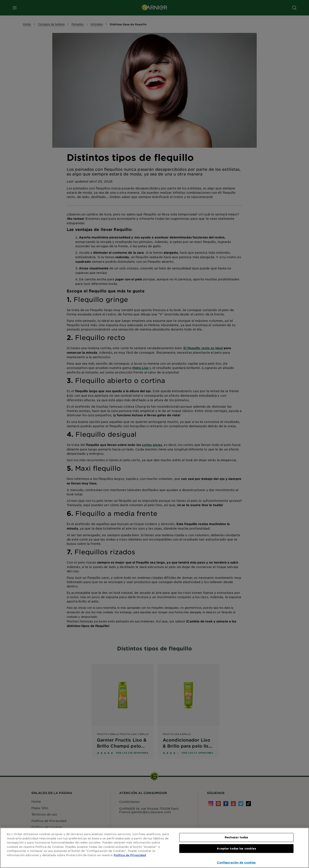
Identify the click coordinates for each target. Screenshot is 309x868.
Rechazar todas (236, 837)
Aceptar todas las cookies (236, 848)
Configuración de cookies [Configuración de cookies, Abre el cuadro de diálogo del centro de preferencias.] (236, 862)
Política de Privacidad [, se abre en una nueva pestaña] (130, 855)
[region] (154, 848)
